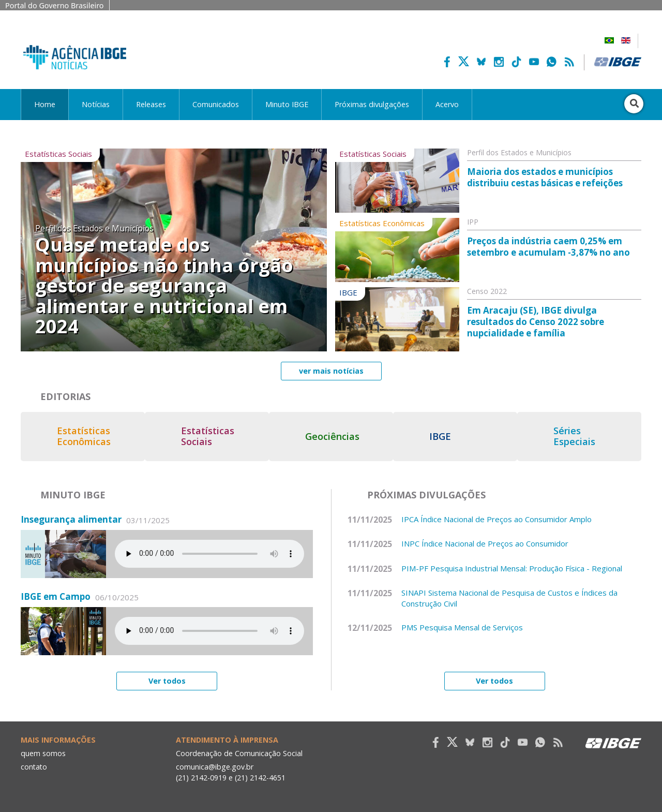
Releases (151, 104)
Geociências (336, 436)
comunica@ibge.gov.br (215, 765)
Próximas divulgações (372, 104)
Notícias (96, 104)
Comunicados (216, 104)
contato (34, 765)
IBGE (446, 436)
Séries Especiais (582, 436)
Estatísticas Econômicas (84, 436)
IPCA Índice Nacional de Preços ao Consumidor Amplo (496, 517)
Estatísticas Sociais (210, 436)
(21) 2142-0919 (201, 776)
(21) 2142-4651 (261, 776)
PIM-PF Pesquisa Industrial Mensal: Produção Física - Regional (512, 566)
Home (45, 104)
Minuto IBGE (287, 104)
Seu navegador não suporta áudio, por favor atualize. (209, 552)
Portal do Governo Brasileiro (55, 5)
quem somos (43, 752)
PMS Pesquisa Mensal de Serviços (462, 626)
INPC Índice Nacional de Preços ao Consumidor (485, 542)
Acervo (447, 104)
